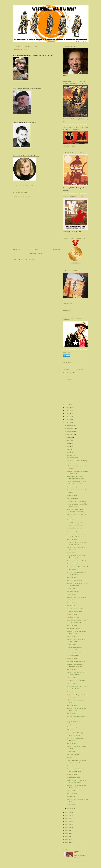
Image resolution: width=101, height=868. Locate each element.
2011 (67, 836)
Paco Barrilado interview (74, 528)
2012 (67, 833)
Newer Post (16, 250)
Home (36, 250)
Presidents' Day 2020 (73, 617)
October (70, 431)
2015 (67, 824)
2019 (67, 812)
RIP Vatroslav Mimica (73, 628)
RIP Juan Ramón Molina (74, 580)
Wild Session (71, 796)
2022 (67, 417)
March (69, 452)
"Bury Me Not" (71, 595)
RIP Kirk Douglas (72, 730)
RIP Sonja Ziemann (73, 592)
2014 (67, 827)
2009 (67, 842)
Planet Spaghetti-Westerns (71, 373)
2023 (67, 414)
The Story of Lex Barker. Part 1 (76, 681)
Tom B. (79, 852)
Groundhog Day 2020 (73, 777)
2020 (67, 423)
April (69, 449)
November (71, 428)
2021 (67, 420)
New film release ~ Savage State (76, 501)
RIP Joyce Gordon (72, 458)
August (70, 437)
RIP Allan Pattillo (72, 793)
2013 (67, 830)
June (69, 443)
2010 (67, 839)
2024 (67, 411)
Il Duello (69, 758)
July (69, 440)
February (70, 455)
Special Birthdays (72, 487)
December (71, 425)
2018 (67, 815)
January (70, 808)
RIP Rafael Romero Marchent (76, 661)
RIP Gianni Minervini (73, 755)
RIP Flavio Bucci (72, 606)
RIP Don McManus (73, 498)
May (69, 446)
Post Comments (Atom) (28, 259)
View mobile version (36, 253)
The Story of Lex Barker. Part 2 (76, 561)
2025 (67, 408)
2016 (67, 821)
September (71, 434)
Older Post (57, 250)
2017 (67, 818)
